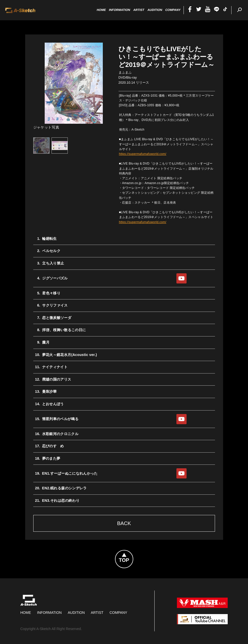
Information (49, 613)
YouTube (181, 278)
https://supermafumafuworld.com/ (143, 154)
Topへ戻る (133, 553)
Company (118, 613)
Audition (76, 613)
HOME (26, 613)
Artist (97, 613)
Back (124, 523)
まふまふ (125, 72)
